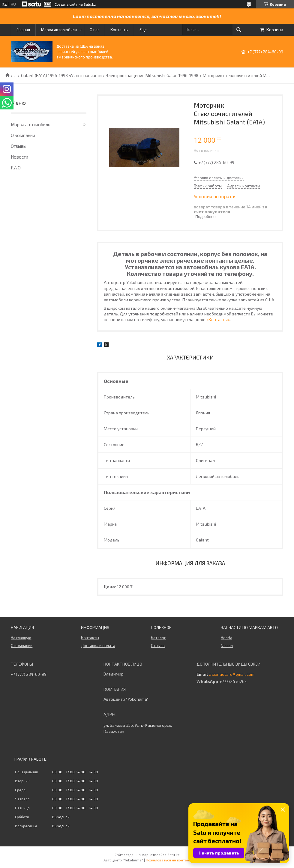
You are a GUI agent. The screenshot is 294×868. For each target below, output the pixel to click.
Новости (19, 157)
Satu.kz (173, 855)
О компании (23, 135)
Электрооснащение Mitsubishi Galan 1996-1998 (152, 76)
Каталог (158, 638)
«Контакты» (218, 319)
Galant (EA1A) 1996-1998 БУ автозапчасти (61, 76)
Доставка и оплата (98, 646)
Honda (226, 638)
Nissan (227, 646)
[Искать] (239, 30)
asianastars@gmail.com (232, 674)
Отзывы (19, 146)
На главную (21, 638)
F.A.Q (16, 168)
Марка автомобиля (59, 30)
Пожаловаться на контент (168, 860)
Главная (23, 30)
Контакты (119, 30)
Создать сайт (66, 4)
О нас (94, 30)
